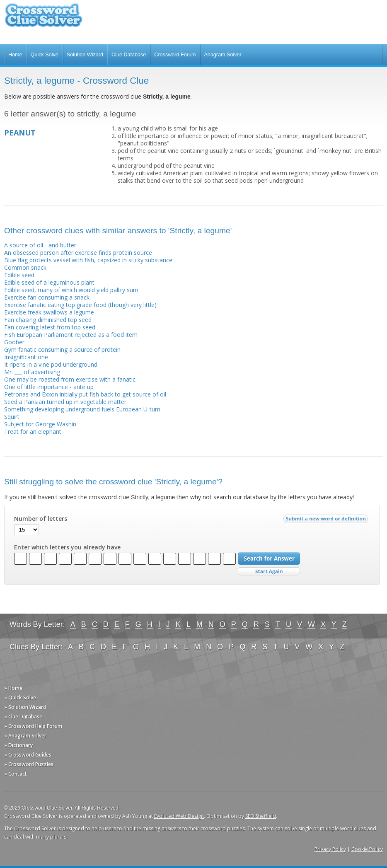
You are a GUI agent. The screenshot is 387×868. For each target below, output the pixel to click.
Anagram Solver (223, 55)
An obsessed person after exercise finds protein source (78, 253)
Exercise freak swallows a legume (49, 312)
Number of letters (41, 519)
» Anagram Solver (25, 736)
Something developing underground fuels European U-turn (82, 409)
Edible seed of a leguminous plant (49, 282)
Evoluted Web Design (179, 816)
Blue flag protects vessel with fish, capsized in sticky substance (88, 260)
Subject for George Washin (40, 424)
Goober (14, 342)
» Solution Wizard (25, 707)
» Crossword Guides (28, 755)
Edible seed (19, 275)
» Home (13, 688)
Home (15, 55)
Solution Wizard (85, 55)
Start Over (269, 572)
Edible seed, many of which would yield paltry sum (71, 290)
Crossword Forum (175, 55)
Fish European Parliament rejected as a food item (71, 335)
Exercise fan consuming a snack (47, 297)
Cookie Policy (367, 849)
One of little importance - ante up (49, 387)
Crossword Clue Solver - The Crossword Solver (44, 19)
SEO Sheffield (261, 816)
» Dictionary (18, 745)
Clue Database (129, 55)
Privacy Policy (330, 849)
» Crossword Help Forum (33, 726)
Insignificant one (26, 357)
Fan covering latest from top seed (50, 327)
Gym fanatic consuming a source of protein (62, 349)
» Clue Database (23, 717)
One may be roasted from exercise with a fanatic (70, 379)
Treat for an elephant (33, 432)
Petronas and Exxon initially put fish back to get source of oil (85, 394)
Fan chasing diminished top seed (48, 320)
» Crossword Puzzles (29, 764)
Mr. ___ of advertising (32, 372)
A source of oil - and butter (40, 245)
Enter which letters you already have (67, 547)
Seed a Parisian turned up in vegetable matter (65, 402)
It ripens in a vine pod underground (51, 364)
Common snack (25, 267)
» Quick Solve (20, 698)
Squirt (12, 417)
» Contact (16, 774)
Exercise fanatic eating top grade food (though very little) (80, 305)
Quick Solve (45, 55)
